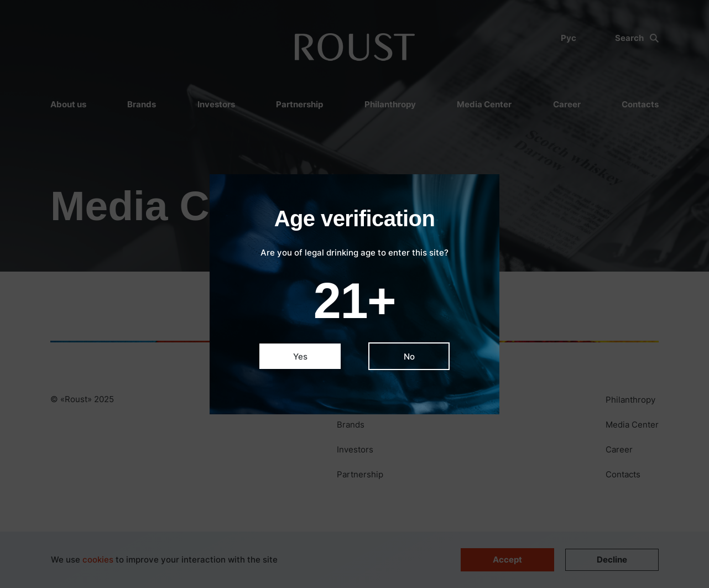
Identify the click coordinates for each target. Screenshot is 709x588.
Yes (300, 357)
